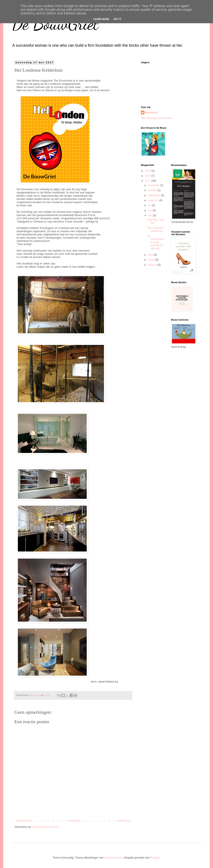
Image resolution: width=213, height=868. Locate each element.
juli (150, 205)
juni (150, 210)
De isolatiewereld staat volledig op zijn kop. (156, 242)
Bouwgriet (152, 113)
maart (152, 260)
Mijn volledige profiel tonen (156, 118)
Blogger (155, 858)
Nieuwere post (24, 821)
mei (150, 215)
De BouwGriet (55, 24)
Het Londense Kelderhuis (155, 229)
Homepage (74, 821)
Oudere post (124, 821)
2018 (148, 176)
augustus (154, 200)
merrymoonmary (113, 858)
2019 (148, 171)
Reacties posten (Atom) (46, 827)
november (154, 185)
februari (153, 265)
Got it (117, 19)
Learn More (101, 19)
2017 (148, 181)
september (154, 195)
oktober (153, 190)
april (151, 255)
